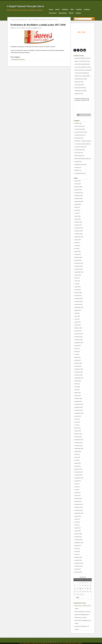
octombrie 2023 (79, 269)
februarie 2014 (78, 572)
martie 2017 (78, 496)
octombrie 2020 (79, 375)
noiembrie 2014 (79, 566)
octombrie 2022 (79, 304)
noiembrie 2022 (79, 301)
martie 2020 (78, 396)
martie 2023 (78, 290)
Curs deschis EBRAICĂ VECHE (83, 67)
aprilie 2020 (78, 393)
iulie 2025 (77, 207)
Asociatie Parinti (79, 135)
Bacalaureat (78, 138)
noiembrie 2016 (79, 507)
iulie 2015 (77, 549)
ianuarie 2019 (78, 437)
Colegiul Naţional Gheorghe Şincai (25, 6)
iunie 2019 (77, 422)
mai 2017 (77, 490)
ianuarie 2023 (78, 296)
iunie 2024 (77, 246)
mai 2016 (77, 525)
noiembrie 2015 (79, 540)
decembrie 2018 (79, 440)
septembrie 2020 (79, 378)
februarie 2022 (78, 328)
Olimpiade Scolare (79, 164)
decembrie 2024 (79, 228)
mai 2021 (77, 354)
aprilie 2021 (78, 357)
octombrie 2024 (79, 234)
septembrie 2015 (79, 543)
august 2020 (78, 381)
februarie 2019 (78, 434)
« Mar (77, 597)
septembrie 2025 (79, 201)
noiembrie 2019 (79, 407)
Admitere (77, 123)
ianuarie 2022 (78, 331)
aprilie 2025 (78, 216)
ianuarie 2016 (78, 537)
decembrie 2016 (79, 504)
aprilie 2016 (78, 528)
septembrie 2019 (79, 413)
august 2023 (78, 275)
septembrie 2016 (79, 513)
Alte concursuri (78, 126)
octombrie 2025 (79, 199)
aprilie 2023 (78, 287)
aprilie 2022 (78, 322)
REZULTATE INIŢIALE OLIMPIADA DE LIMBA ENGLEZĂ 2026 (81, 91)
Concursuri (53, 13)
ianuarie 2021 (78, 366)
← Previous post (15, 59)
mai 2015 (77, 554)
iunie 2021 (77, 351)
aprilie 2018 (78, 463)
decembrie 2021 (79, 334)
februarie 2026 (78, 187)
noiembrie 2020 (79, 372)
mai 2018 (77, 460)
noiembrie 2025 (79, 196)
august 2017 (78, 481)
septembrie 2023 (79, 272)
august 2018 (78, 451)
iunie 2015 (77, 551)
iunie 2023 (77, 281)
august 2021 (78, 346)
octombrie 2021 (79, 340)
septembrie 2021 (79, 343)
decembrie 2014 (79, 563)
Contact (78, 13)
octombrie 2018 (79, 446)
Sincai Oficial (29, 28)
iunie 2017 (77, 487)
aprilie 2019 (78, 428)
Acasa (51, 9)
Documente (63, 13)
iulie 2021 (77, 349)
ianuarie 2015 (78, 560)
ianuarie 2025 (78, 225)
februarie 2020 (78, 399)
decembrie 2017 (79, 472)
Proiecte (79, 9)
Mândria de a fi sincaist (85, 612)
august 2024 (78, 240)
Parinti (71, 13)
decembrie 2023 (79, 263)
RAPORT (77, 170)
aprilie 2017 (78, 493)
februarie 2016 (78, 534)
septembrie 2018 (79, 449)
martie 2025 (78, 219)
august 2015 (78, 546)
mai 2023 (77, 284)
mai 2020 (77, 390)
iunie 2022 (77, 316)
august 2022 (78, 310)
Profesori (65, 9)
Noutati (30, 20)
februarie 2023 (78, 293)
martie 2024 (78, 254)
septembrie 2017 (79, 478)
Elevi (72, 9)
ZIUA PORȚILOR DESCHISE (82, 64)
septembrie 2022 (79, 307)
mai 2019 (77, 425)
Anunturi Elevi (78, 129)
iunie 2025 (77, 210)
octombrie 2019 (79, 410)
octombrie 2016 (79, 510)
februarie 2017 (78, 499)
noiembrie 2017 (79, 475)
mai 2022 (77, 319)
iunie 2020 (77, 387)
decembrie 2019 (79, 404)
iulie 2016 (77, 519)
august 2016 (78, 516)
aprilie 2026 (78, 181)
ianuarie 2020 (78, 401)
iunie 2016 (77, 522)
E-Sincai (87, 9)
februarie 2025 (78, 222)
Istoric (57, 9)
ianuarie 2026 (78, 190)
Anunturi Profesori (79, 132)
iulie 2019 (77, 419)
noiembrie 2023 (79, 266)
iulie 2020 (77, 384)
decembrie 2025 (79, 193)
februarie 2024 (78, 257)
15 (80, 589)
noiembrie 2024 (79, 231)
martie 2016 (78, 531)
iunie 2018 (77, 457)
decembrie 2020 (79, 369)
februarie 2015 (78, 557)
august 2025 (78, 204)
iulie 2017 (77, 484)
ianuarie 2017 (78, 501)
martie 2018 (78, 466)
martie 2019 (78, 431)
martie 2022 (78, 325)
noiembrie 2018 (79, 443)
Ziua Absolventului (79, 173)
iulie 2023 (77, 278)
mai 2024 (77, 249)
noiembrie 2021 (79, 337)
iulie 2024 (77, 243)
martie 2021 (78, 360)
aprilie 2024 (78, 251)
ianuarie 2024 (78, 260)
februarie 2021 (78, 363)
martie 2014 (78, 569)
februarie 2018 (78, 469)
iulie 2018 (77, 454)
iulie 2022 (77, 313)
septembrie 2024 (79, 237)
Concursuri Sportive (80, 147)
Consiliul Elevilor (79, 150)
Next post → (23, 59)
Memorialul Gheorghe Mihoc (82, 159)
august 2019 (78, 416)
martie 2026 (78, 184)
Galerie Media (78, 156)
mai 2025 (77, 213)
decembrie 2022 (79, 299)
